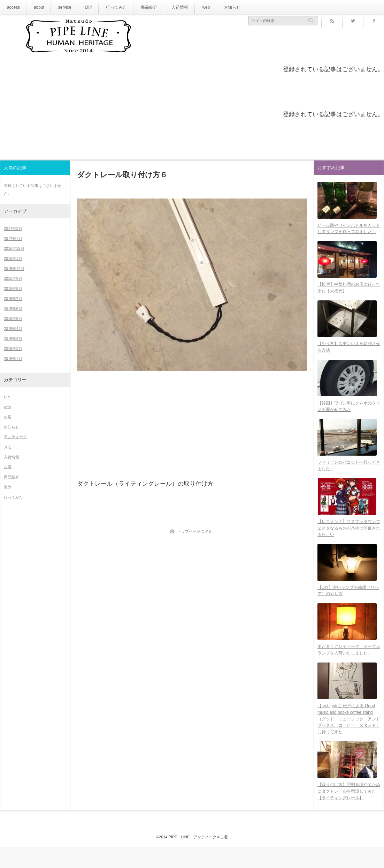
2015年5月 (13, 319)
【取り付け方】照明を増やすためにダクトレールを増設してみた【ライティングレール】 (349, 812)
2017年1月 (13, 239)
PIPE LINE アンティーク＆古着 (198, 851)
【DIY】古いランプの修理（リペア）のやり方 (348, 605)
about (36, 7)
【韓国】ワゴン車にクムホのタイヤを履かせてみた (349, 415)
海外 (8, 487)
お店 (8, 417)
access (12, 7)
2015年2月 (13, 349)
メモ (8, 447)
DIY (82, 7)
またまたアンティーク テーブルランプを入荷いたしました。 (349, 667)
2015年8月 (13, 289)
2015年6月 (13, 309)
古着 (8, 467)
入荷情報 (166, 7)
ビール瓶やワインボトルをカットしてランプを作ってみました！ (349, 230)
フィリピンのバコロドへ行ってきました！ (349, 476)
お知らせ (214, 7)
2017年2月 (13, 229)
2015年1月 (13, 359)
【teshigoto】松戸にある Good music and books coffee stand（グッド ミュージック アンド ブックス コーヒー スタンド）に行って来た (349, 738)
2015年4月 (13, 329)
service (60, 7)
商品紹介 (138, 7)
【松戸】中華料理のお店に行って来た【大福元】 (349, 292)
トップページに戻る (195, 531)
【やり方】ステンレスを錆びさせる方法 (349, 353)
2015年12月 (14, 269)
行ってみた (108, 7)
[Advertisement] (192, 425)
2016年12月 (14, 248)
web (190, 7)
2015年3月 (13, 339)
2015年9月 (13, 278)
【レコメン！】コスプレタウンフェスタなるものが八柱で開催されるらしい (349, 541)
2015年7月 (13, 299)
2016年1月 (13, 259)
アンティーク (15, 437)
